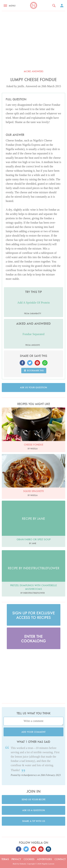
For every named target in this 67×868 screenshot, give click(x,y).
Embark (23, 864)
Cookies (29, 859)
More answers (34, 71)
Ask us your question (33, 387)
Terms (5, 859)
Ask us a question (34, 810)
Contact (60, 859)
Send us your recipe (34, 799)
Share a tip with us (34, 821)
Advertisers (44, 859)
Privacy (16, 859)
